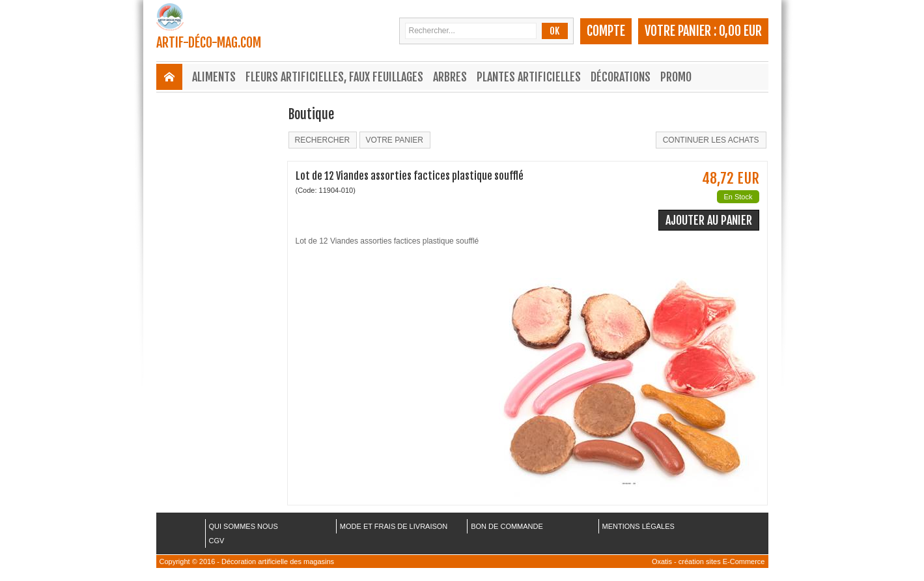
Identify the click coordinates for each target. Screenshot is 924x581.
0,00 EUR (740, 31)
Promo (676, 77)
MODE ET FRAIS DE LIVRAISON (394, 526)
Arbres (450, 77)
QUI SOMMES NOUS (244, 526)
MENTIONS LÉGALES (638, 526)
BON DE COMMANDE (507, 526)
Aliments (214, 77)
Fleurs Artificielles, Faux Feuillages (334, 77)
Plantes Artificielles (529, 77)
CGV (217, 541)
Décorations (621, 77)
